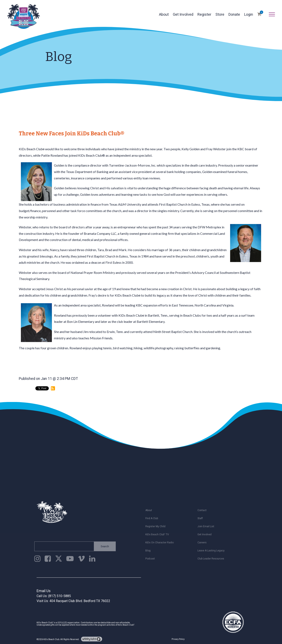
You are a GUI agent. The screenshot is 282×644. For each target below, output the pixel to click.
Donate (234, 14)
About (164, 14)
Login (249, 14)
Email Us (44, 591)
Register (204, 14)
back (26, 406)
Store (220, 14)
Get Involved (183, 14)
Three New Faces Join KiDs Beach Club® (72, 134)
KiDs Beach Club (51, 639)
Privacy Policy (178, 639)
